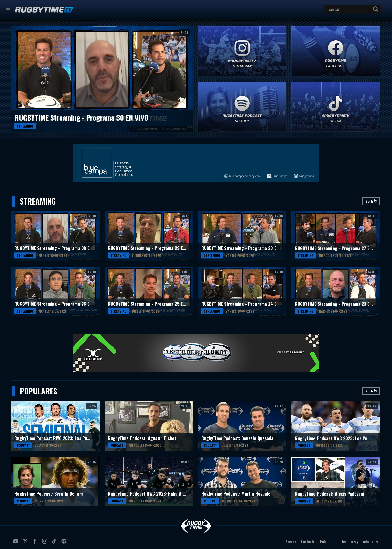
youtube (16, 543)
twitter (26, 543)
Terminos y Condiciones (360, 542)
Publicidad (328, 542)
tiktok (55, 543)
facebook (36, 543)
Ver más (371, 201)
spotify (65, 543)
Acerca (291, 542)
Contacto (308, 542)
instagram (45, 543)
